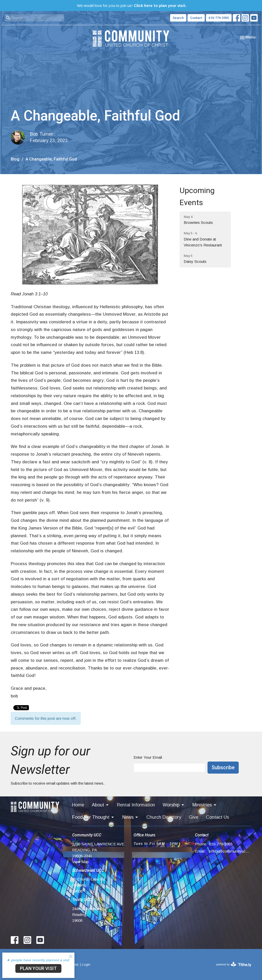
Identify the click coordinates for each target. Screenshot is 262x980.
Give (194, 817)
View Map (80, 862)
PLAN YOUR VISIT (38, 968)
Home (78, 805)
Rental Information (136, 805)
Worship (174, 805)
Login (86, 964)
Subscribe (223, 767)
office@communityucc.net (230, 851)
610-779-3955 (219, 18)
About (101, 805)
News (130, 817)
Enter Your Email (148, 757)
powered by (234, 964)
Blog (15, 159)
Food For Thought (93, 817)
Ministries (205, 805)
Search (178, 18)
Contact (196, 18)
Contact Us (217, 817)
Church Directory (164, 817)
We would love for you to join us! (132, 6)
